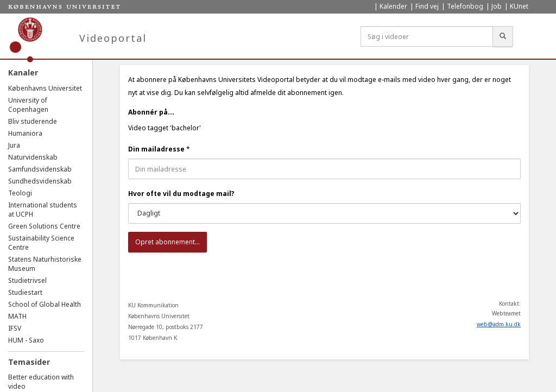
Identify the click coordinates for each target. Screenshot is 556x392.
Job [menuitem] (497, 6)
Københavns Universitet (45, 88)
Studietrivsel (27, 280)
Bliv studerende (33, 121)
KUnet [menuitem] (519, 6)
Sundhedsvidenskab (40, 181)
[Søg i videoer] (427, 36)
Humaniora (25, 133)
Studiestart (25, 292)
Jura (14, 145)
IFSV (15, 328)
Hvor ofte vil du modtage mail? (181, 194)
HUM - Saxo (26, 340)
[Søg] (503, 36)
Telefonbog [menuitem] (465, 6)
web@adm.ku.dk (499, 324)
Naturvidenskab (33, 157)
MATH (17, 316)
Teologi (20, 193)
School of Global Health (45, 304)
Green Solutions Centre (44, 226)
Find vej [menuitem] (427, 6)
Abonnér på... (151, 112)
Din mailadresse (156, 149)
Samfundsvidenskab (40, 169)
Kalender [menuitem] (393, 6)
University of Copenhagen (28, 105)
